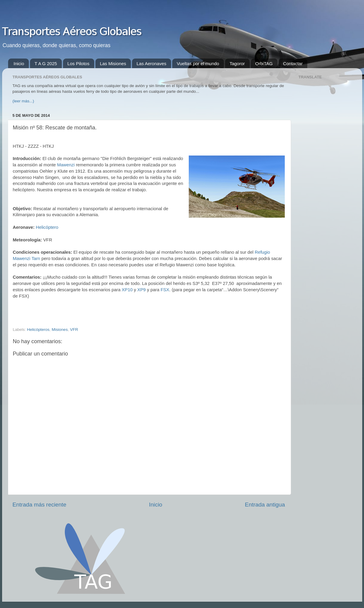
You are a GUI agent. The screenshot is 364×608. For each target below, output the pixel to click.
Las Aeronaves (151, 64)
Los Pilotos (78, 64)
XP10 (127, 290)
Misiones (60, 330)
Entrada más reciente (40, 505)
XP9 (142, 290)
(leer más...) (23, 101)
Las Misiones (113, 64)
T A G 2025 (46, 64)
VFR (74, 330)
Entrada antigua (265, 505)
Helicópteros (38, 330)
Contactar (293, 64)
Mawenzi (66, 165)
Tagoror (237, 64)
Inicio (19, 64)
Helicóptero (47, 227)
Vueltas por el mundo (198, 64)
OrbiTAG (264, 64)
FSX (165, 290)
